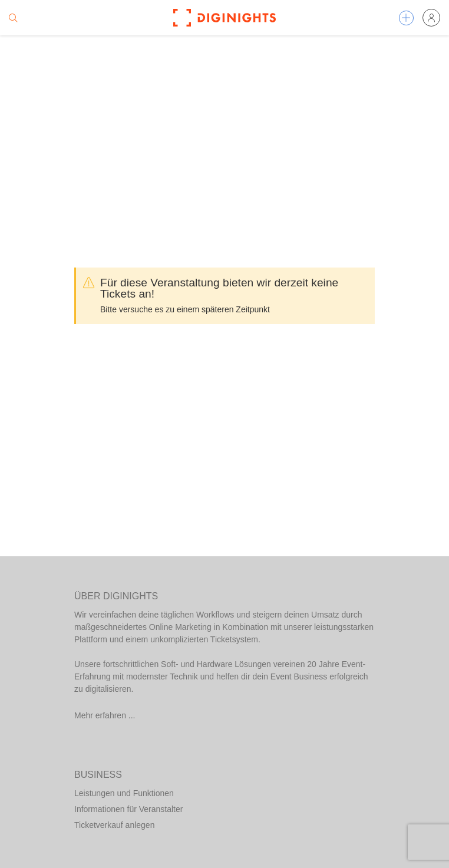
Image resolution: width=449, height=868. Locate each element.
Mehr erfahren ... (105, 715)
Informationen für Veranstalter (128, 809)
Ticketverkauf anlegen (114, 825)
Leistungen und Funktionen (124, 793)
